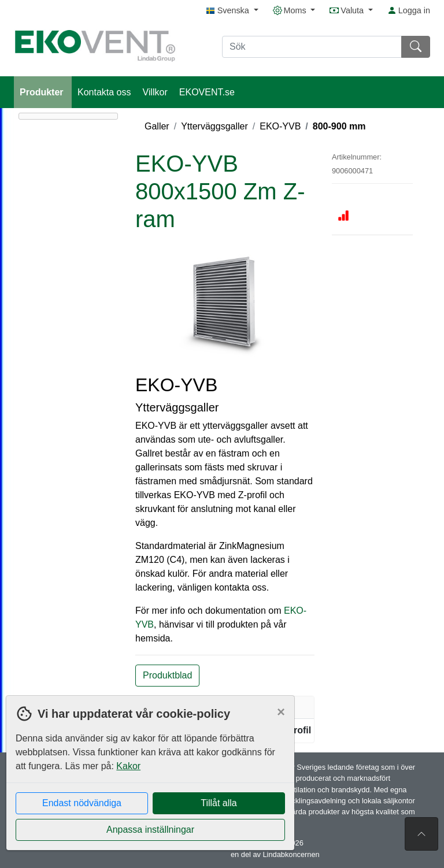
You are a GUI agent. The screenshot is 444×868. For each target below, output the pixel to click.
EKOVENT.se (207, 92)
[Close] (281, 712)
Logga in (409, 10)
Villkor (155, 92)
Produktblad (167, 675)
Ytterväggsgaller (214, 126)
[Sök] (312, 47)
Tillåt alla (219, 803)
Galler (157, 126)
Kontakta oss (104, 92)
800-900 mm (339, 126)
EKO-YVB (280, 126)
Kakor (128, 766)
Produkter (43, 92)
